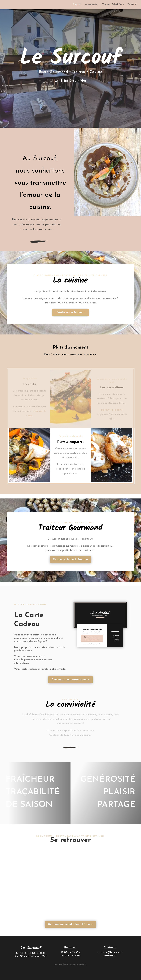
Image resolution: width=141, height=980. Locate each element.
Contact (132, 5)
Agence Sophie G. (79, 964)
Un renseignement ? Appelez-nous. (70, 924)
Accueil (77, 5)
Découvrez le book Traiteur (70, 560)
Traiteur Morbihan (113, 5)
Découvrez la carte (112, 410)
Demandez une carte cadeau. (70, 680)
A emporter (92, 5)
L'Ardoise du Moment (70, 312)
